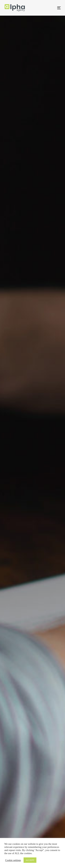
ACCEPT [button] (30, 860)
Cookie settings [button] (13, 860)
